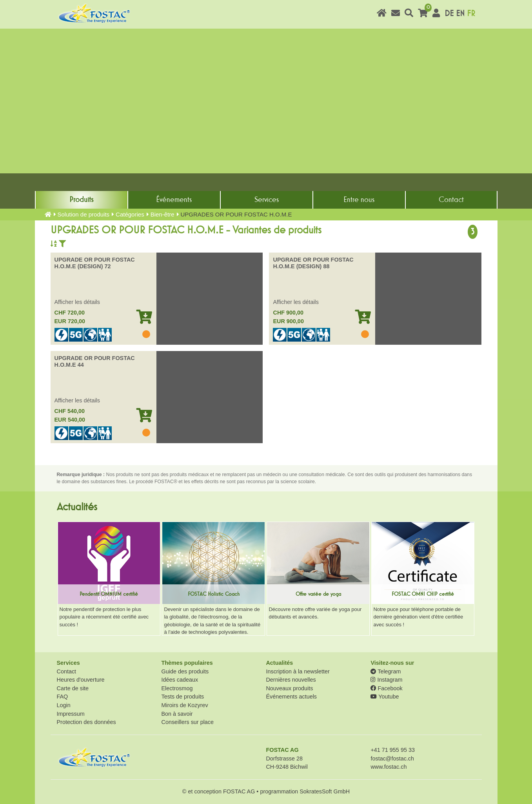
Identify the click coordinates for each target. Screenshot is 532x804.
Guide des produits (185, 671)
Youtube (385, 697)
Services (267, 200)
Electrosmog (177, 688)
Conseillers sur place (187, 722)
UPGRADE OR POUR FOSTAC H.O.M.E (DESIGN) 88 (313, 263)
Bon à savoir (177, 714)
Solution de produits (84, 214)
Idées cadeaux (180, 680)
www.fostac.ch (389, 767)
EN (460, 14)
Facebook (386, 688)
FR (471, 14)
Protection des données (86, 722)
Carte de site (73, 688)
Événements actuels (291, 697)
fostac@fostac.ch (392, 759)
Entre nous (359, 200)
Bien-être (163, 214)
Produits (81, 200)
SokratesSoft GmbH (325, 791)
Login (64, 705)
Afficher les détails (77, 302)
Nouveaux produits (289, 688)
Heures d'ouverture (81, 680)
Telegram (386, 671)
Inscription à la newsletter (298, 671)
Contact (451, 200)
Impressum (71, 714)
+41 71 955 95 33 (392, 750)
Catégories (130, 214)
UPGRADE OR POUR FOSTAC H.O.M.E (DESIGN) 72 (95, 263)
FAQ (63, 697)
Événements (174, 200)
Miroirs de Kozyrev (184, 705)
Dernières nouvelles (291, 680)
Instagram (386, 680)
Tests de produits (182, 697)
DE (449, 14)
